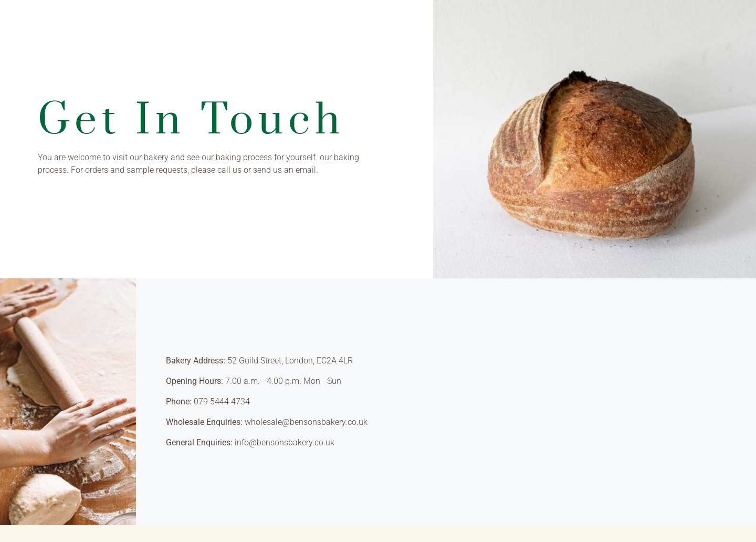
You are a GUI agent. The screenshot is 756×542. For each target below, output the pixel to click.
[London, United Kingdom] (593, 402)
